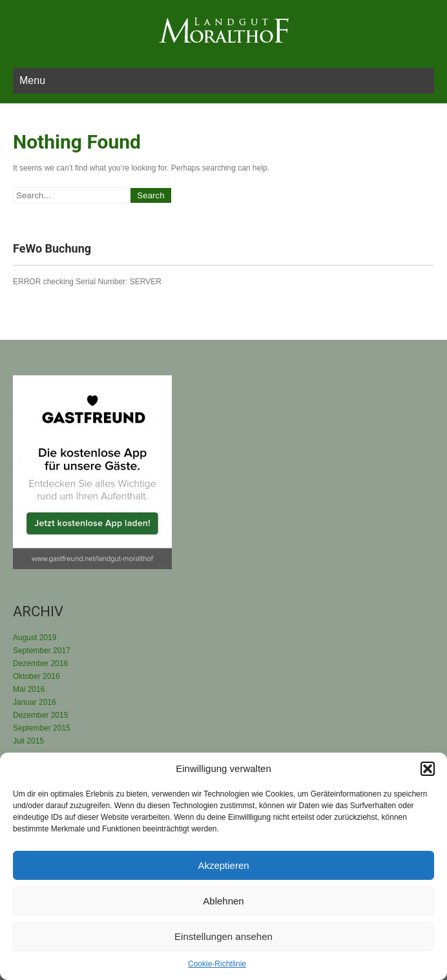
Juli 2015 (28, 741)
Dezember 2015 (40, 715)
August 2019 (35, 638)
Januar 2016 (35, 702)
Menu (32, 80)
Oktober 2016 (36, 676)
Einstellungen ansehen (224, 936)
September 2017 (42, 651)
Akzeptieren (223, 865)
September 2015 (42, 728)
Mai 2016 (29, 689)
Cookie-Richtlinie (217, 964)
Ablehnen (223, 901)
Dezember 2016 (40, 663)
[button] (428, 769)
